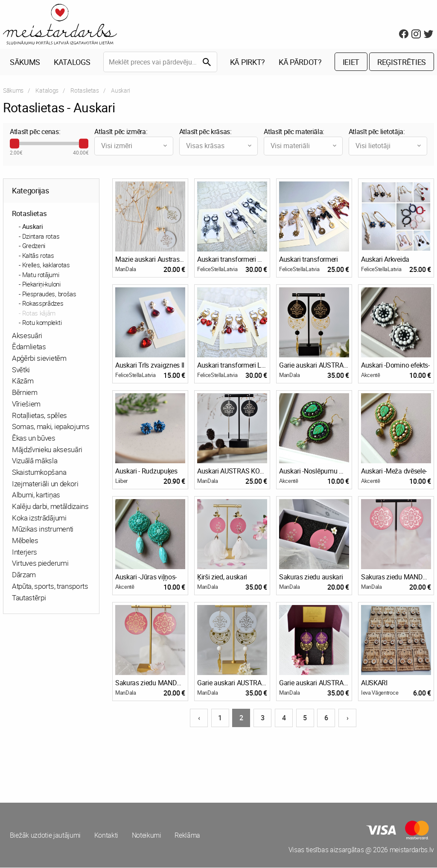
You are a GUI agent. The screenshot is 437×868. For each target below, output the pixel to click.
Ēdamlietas (29, 347)
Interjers (25, 552)
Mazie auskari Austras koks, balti (150, 260)
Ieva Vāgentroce (380, 693)
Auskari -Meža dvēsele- (394, 471)
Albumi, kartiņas (36, 495)
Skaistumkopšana (39, 472)
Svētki (21, 370)
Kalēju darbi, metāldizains (50, 507)
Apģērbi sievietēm (39, 358)
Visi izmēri (135, 146)
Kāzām (23, 381)
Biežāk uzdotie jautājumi (45, 836)
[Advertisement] (109, 761)
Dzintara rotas (41, 237)
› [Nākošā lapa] (348, 718)
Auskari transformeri (309, 260)
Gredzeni (34, 246)
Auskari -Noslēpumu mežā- (314, 471)
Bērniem (25, 393)
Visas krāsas (220, 146)
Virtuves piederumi (40, 564)
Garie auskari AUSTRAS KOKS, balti (232, 683)
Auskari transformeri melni (232, 260)
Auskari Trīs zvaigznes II (150, 365)
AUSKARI (374, 683)
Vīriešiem (26, 404)
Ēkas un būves (34, 438)
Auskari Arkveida (385, 260)
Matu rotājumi (41, 275)
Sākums (25, 62)
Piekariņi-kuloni (41, 284)
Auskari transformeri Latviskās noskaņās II (232, 365)
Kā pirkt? (248, 62)
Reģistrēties (402, 62)
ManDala (126, 269)
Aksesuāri (27, 336)
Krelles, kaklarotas (46, 265)
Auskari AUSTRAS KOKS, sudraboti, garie (232, 471)
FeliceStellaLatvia (217, 269)
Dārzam (24, 575)
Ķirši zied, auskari (222, 577)
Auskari (33, 227)
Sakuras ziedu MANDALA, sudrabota (396, 577)
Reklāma (188, 836)
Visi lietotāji (389, 146)
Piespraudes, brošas (49, 294)
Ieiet (351, 62)
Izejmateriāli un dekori (45, 484)
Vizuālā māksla (35, 461)
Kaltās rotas (38, 256)
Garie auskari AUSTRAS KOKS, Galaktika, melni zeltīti (314, 365)
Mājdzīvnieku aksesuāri (47, 450)
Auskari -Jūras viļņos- (146, 577)
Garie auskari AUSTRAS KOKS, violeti (314, 683)
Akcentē (371, 375)
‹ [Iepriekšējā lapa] (199, 718)
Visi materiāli (304, 146)
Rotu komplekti (42, 323)
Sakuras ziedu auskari (311, 577)
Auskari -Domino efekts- (395, 365)
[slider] (15, 144)
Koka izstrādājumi (39, 518)
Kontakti (106, 836)
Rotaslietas (84, 91)
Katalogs (72, 62)
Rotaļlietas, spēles (39, 416)
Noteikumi (147, 836)
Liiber (121, 481)
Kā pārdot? (300, 62)
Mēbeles (25, 541)
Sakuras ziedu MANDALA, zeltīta (150, 683)
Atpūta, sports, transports (50, 586)
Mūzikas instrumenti (43, 530)
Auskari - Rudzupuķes (146, 471)
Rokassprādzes (43, 304)
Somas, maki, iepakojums (51, 427)
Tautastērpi (29, 598)
